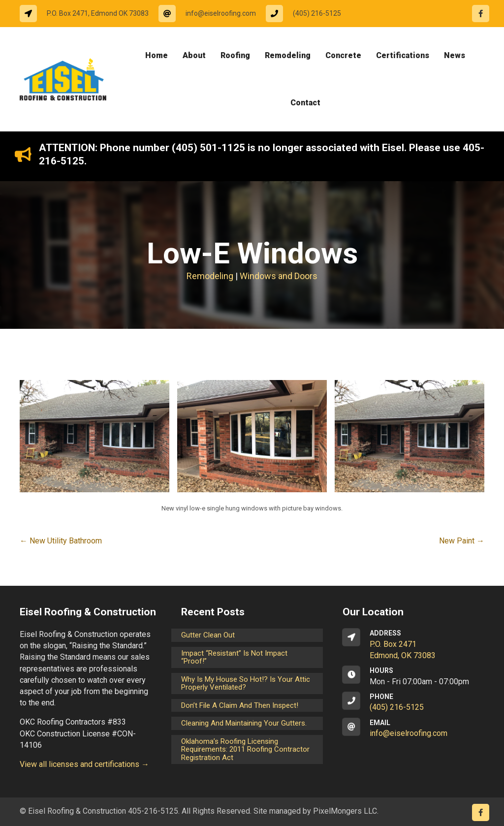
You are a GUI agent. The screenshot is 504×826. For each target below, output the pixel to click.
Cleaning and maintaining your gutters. (244, 723)
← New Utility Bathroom (61, 541)
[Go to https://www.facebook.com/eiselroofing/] (481, 14)
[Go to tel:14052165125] (308, 14)
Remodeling (210, 276)
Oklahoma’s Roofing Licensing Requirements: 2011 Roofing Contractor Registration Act (245, 749)
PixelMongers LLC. (346, 811)
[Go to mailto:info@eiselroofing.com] (212, 14)
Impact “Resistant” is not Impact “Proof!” (234, 657)
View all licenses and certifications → (84, 764)
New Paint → (462, 541)
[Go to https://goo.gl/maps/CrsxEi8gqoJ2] (413, 645)
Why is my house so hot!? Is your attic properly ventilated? (246, 683)
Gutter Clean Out (208, 635)
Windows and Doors (279, 276)
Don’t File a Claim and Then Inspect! (240, 705)
